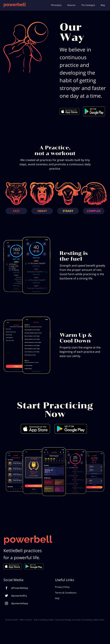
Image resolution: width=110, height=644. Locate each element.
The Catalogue (88, 5)
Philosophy (56, 5)
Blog (103, 5)
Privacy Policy (62, 587)
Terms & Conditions (66, 593)
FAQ (57, 598)
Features (71, 5)
